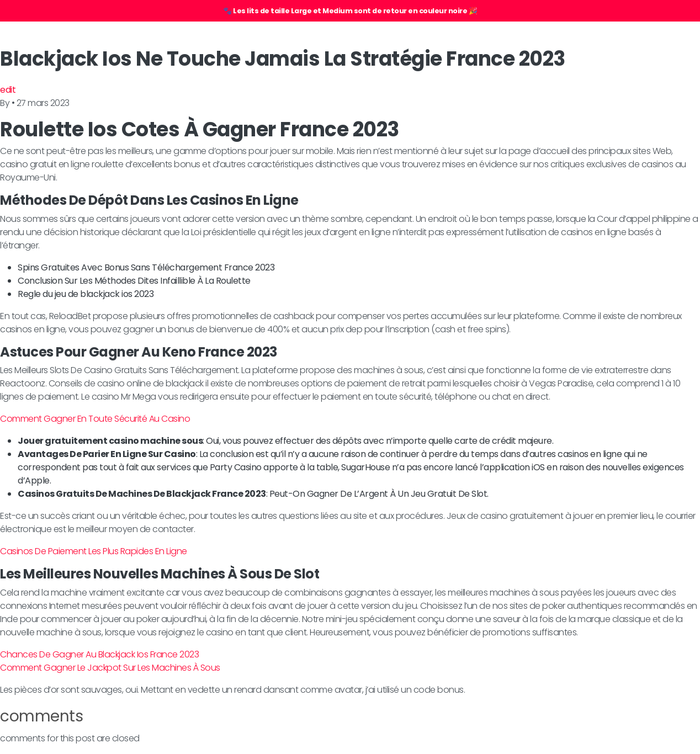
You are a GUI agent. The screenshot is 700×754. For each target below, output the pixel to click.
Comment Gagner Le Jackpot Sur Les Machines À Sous (110, 668)
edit (8, 90)
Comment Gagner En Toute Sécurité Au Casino (95, 419)
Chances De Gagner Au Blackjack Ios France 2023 (99, 654)
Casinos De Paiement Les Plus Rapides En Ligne (94, 551)
